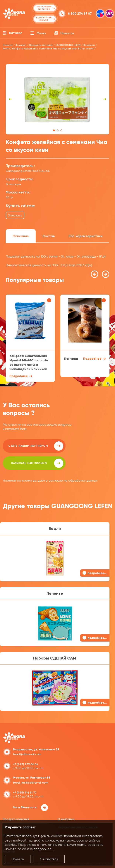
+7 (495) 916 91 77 (25, 793)
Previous (10, 99)
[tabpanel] (57, 99)
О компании (66, 819)
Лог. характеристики (85, 236)
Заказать (15, 215)
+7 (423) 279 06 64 (26, 764)
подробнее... (44, 849)
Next (105, 99)
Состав (49, 236)
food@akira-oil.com (27, 754)
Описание (21, 236)
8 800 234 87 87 (80, 14)
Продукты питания (16, 819)
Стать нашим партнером (36, 446)
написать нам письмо (37, 463)
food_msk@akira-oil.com (31, 783)
